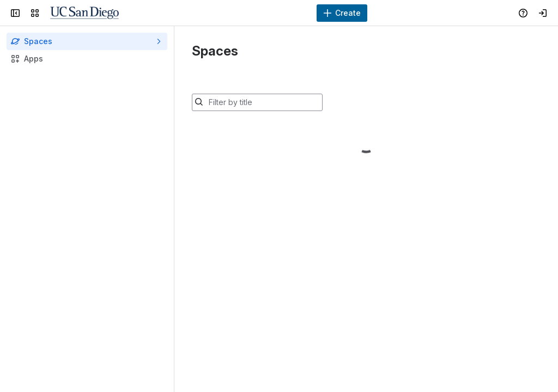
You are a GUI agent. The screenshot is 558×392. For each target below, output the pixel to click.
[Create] (342, 13)
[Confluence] (84, 13)
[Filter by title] (264, 102)
